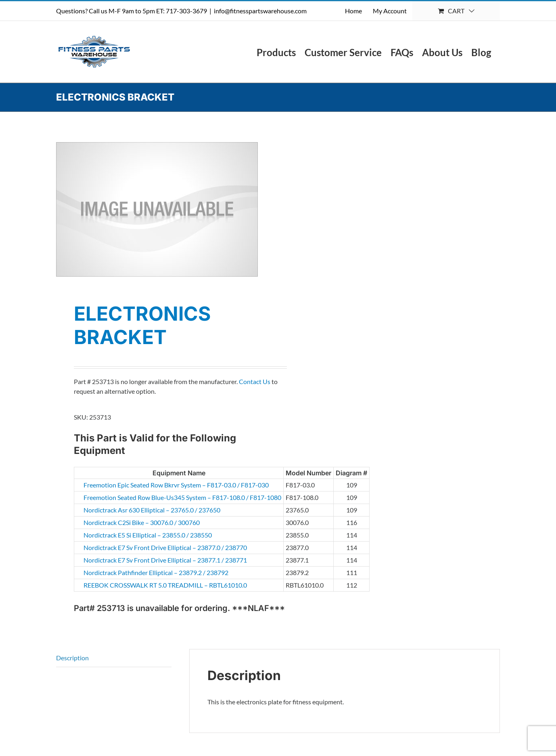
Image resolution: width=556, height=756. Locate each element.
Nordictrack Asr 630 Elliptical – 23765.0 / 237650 (130, 510)
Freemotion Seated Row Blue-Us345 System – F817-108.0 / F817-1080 (130, 497)
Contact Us (255, 381)
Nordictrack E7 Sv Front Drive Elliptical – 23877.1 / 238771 (130, 560)
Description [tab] (72, 658)
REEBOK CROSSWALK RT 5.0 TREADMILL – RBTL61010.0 (130, 585)
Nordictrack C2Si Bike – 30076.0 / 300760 (130, 522)
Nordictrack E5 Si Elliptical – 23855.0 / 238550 (130, 535)
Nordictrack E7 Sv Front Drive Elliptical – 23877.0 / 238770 (130, 547)
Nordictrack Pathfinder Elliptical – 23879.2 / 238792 (130, 572)
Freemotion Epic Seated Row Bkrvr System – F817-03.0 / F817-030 (130, 485)
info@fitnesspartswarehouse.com (260, 11)
